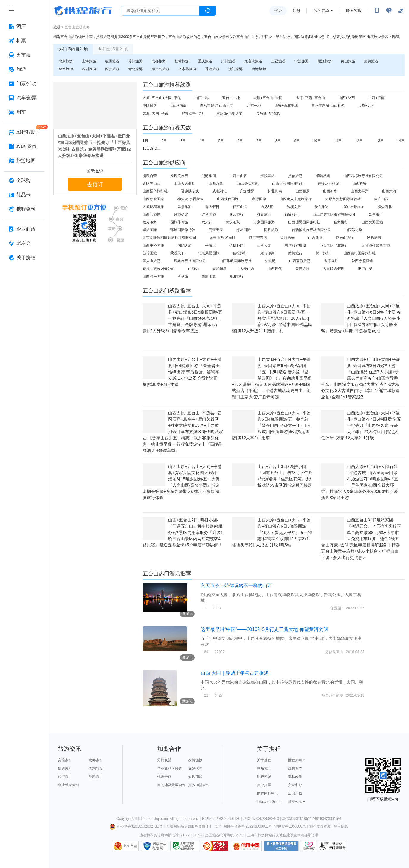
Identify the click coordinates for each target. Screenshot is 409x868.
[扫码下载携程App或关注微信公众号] (377, 11)
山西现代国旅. (248, 184)
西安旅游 (112, 69)
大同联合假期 (334, 269)
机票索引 (65, 768)
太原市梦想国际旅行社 (343, 199)
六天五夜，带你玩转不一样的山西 (236, 586)
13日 (380, 141)
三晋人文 (264, 245)
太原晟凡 (331, 261)
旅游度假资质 (320, 826)
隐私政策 (295, 777)
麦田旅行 (236, 276)
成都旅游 (159, 61)
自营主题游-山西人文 (217, 106)
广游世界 (247, 191)
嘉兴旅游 (371, 61)
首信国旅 (150, 253)
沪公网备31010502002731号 (136, 826)
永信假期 (268, 253)
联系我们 (264, 768)
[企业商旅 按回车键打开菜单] (24, 229)
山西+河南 (376, 98)
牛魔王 (210, 245)
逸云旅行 (236, 214)
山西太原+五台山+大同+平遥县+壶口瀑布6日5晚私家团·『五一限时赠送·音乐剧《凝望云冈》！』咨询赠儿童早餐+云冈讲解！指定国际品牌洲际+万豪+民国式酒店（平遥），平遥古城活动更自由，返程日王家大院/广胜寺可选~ (272, 378)
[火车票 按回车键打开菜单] (24, 55)
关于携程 (264, 760)
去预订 (95, 184)
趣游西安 (365, 269)
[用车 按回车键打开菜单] (24, 112)
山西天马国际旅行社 (288, 184)
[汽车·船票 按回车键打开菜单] (24, 98)
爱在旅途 (321, 207)
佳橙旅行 (240, 253)
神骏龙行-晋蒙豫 (191, 199)
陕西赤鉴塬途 (362, 261)
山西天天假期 (185, 184)
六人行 (207, 222)
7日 (259, 141)
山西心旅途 (152, 214)
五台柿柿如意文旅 (376, 245)
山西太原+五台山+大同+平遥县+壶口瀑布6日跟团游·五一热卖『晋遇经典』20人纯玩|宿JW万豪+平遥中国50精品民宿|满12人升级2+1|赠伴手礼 (272, 318)
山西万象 (216, 184)
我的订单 (321, 11)
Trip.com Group (269, 802)
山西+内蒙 (178, 106)
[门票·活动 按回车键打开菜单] (24, 84)
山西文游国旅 (372, 222)
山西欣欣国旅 (153, 199)
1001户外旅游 (353, 207)
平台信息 (341, 826)
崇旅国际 (150, 230)
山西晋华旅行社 (155, 191)
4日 (202, 141)
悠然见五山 (334, 652)
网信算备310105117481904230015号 (312, 819)
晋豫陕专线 (190, 191)
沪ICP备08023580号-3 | (263, 819)
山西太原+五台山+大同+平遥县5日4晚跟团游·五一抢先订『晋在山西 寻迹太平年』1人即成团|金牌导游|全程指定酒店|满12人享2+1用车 (271, 425)
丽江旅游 (325, 61)
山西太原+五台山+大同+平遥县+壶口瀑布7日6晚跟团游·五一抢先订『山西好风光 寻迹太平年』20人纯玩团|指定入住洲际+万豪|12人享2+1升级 (361, 425)
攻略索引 (96, 760)
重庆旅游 (205, 61)
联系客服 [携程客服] (354, 11)
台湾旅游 (259, 69)
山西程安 (360, 184)
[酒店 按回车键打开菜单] (24, 26)
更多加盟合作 (199, 785)
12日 (359, 141)
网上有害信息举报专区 (281, 846)
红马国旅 (209, 214)
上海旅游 (89, 61)
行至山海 (240, 207)
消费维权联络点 (309, 846)
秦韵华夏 (219, 269)
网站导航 (96, 768)
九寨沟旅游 (253, 61)
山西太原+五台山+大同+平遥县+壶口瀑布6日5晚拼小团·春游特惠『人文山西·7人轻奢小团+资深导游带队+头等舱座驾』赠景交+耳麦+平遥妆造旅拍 (361, 318)
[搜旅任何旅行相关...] (160, 11)
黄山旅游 (348, 61)
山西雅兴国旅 (153, 276)
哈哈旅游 (374, 238)
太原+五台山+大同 (268, 98)
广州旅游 (228, 61)
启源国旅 (259, 199)
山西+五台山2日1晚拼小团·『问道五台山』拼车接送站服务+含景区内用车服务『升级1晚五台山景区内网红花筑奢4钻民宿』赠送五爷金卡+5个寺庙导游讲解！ (183, 532)
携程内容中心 (268, 793)
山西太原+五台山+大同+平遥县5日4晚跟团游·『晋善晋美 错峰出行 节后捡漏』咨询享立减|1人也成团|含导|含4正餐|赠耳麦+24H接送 (182, 372)
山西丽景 (302, 191)
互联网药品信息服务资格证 (188, 826)
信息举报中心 (185, 846)
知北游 (270, 261)
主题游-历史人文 (230, 113)
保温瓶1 (337, 608)
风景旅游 (185, 207)
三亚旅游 (278, 61)
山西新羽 (315, 238)
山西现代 (275, 269)
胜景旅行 (264, 214)
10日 (317, 141)
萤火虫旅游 (152, 261)
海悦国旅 (268, 176)
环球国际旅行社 (183, 230)
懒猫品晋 (323, 176)
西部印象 (209, 276)
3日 (183, 141)
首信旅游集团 (295, 245)
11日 (338, 141)
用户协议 (264, 777)
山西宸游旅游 (300, 261)
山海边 (193, 269)
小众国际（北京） (334, 245)
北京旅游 (66, 61)
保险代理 (195, 768)
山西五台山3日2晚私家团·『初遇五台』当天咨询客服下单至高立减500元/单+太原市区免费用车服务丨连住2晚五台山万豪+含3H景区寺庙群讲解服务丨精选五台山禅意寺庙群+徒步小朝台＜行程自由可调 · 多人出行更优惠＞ (361, 539)
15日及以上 (152, 148)
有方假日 (212, 207)
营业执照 (264, 785)
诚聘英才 (295, 768)
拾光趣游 (150, 222)
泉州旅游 (66, 69)
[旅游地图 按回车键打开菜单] (24, 161)
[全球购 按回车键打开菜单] (24, 181)
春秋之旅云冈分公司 (159, 269)
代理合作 (164, 777)
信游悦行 (341, 222)
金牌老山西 (152, 184)
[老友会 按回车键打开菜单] (24, 243)
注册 (296, 11)
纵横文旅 (294, 207)
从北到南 (275, 191)
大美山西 (247, 269)
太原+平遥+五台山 (310, 98)
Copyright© (125, 819)
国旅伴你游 (179, 222)
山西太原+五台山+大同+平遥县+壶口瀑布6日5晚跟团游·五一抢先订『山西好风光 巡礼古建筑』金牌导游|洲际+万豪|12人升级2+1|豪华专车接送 (182, 318)
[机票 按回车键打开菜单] (24, 41)
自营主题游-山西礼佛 (328, 106)
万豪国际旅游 (264, 222)
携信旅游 (295, 176)
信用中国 (246, 846)
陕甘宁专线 (258, 238)
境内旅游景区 (355, 37)
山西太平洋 (360, 191)
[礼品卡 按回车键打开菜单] (24, 195)
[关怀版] (401, 11)
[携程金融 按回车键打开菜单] (24, 209)
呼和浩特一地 (192, 113)
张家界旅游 (187, 69)
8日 (278, 141)
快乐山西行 (345, 238)
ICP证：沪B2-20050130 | (223, 819)
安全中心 (295, 785)
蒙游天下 (177, 253)
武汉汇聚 (233, 222)
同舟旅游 (271, 230)
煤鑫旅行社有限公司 (190, 261)
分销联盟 (164, 760)
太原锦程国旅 (153, 207)
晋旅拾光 (181, 214)
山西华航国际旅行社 (235, 261)
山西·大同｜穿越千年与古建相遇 (235, 673)
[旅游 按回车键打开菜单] (24, 69)
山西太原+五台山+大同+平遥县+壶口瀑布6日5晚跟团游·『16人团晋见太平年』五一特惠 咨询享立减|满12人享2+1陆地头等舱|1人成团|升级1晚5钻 (272, 532)
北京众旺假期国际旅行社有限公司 (169, 238)
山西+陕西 (347, 98)
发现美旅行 (179, 176)
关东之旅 (302, 269)
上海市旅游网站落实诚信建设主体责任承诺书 (283, 835)
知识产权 (295, 793)
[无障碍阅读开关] (389, 11)
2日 (164, 141)
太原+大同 (366, 106)
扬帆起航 (236, 245)
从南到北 (219, 191)
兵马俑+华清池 (268, 113)
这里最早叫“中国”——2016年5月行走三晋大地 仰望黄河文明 (264, 629)
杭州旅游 (112, 61)
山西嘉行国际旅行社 (360, 253)
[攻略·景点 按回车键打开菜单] (24, 146)
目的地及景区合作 (171, 785)
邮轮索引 (96, 777)
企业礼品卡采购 (170, 768)
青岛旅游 (135, 69)
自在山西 (381, 199)
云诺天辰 (216, 230)
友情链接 (195, 760)
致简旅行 (292, 214)
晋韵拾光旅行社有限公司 (311, 230)
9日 (297, 141)
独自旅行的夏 (332, 695)
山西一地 (202, 98)
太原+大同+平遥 (155, 113)
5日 (221, 141)
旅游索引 (65, 777)
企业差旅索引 (68, 785)
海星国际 (243, 230)
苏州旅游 (135, 61)
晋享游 (183, 276)
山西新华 (330, 191)
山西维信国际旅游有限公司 (334, 214)
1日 (145, 141)
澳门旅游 (235, 69)
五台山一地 (231, 98)
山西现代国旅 (228, 199)
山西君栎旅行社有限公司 (363, 176)
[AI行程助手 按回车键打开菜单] (24, 132)
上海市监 (130, 846)
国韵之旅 (185, 245)
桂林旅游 (182, 61)
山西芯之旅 (353, 230)
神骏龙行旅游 (328, 184)
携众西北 (385, 207)
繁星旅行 (376, 214)
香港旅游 (212, 69)
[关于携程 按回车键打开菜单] (24, 258)
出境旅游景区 (377, 37)
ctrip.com (161, 819)
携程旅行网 (83, 11)
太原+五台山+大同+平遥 (162, 98)
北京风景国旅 (209, 253)
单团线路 (150, 106)
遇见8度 (267, 207)
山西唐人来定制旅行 (296, 199)
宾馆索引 (65, 760)
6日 (240, 141)
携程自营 (150, 176)
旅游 (57, 27)
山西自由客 (238, 176)
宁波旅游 (302, 61)
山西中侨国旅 (153, 245)
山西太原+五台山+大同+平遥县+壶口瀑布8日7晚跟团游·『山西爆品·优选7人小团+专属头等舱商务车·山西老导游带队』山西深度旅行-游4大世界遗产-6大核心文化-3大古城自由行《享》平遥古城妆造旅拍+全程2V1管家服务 (361, 378)
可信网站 (215, 846)
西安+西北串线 (286, 106)
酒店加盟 (195, 777)
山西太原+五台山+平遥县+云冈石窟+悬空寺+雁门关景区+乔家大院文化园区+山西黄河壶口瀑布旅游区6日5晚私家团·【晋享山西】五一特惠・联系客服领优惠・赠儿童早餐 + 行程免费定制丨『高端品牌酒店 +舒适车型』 (183, 432)
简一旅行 (323, 253)
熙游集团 (209, 176)
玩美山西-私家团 (223, 238)
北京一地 (254, 106)
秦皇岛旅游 (160, 69)
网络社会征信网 (160, 846)
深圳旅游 (89, 69)
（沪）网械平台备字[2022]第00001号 (242, 826)
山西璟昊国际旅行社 (304, 222)
